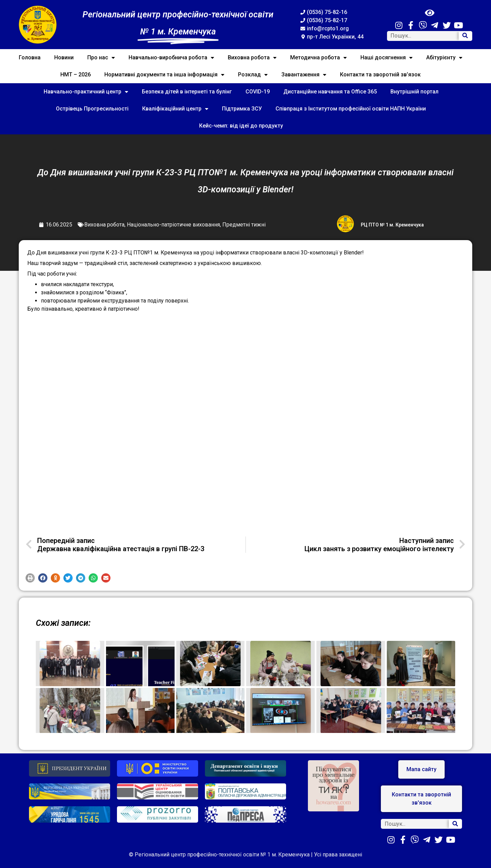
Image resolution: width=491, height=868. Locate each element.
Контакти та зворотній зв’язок (380, 75)
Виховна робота (252, 58)
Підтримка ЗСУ (242, 109)
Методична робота (318, 58)
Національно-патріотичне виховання (173, 225)
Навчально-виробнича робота (171, 58)
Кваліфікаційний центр (175, 109)
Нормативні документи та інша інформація (164, 75)
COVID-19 (258, 92)
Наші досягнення (386, 58)
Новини (64, 57)
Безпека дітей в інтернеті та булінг (187, 92)
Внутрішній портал (414, 92)
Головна (30, 57)
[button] (30, 578)
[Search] (465, 36)
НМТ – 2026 (76, 75)
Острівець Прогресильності (92, 109)
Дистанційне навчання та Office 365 (330, 92)
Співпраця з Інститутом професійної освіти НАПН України (351, 109)
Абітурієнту (444, 58)
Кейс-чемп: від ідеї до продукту (241, 126)
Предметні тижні (244, 225)
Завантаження (304, 75)
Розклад (253, 75)
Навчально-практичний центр (86, 92)
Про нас (101, 58)
